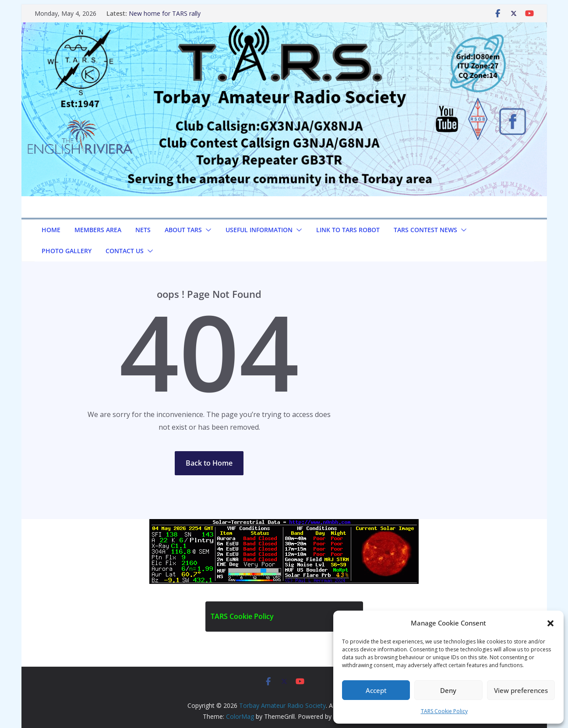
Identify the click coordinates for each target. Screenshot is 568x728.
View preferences (521, 690)
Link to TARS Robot (348, 230)
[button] (550, 623)
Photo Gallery (67, 251)
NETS (143, 230)
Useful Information (259, 230)
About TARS (183, 230)
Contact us (125, 251)
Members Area (98, 230)
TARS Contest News (425, 230)
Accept (376, 690)
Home (51, 230)
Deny (448, 690)
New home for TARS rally (165, 13)
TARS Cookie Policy (444, 711)
